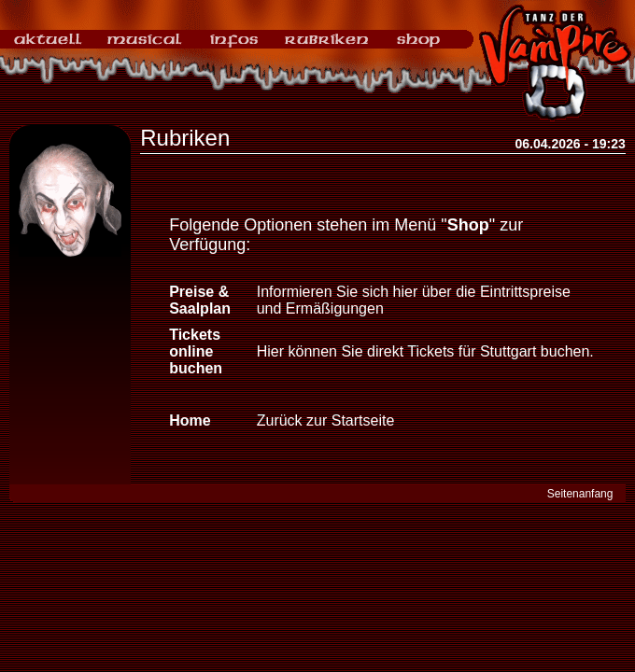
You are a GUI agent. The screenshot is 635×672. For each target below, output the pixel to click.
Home (190, 420)
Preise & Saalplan (200, 300)
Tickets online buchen (196, 351)
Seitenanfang (580, 494)
